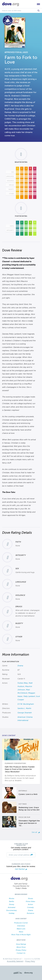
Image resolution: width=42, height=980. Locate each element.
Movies (12, 898)
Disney (12, 904)
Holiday (12, 913)
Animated (12, 907)
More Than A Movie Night (21, 935)
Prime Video (30, 901)
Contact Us (21, 953)
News (21, 932)
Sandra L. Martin (24, 708)
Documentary (12, 910)
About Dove (21, 947)
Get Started (21, 869)
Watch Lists (21, 929)
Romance (30, 913)
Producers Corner (21, 923)
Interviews (21, 926)
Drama (20, 666)
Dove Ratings (21, 944)
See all (36, 832)
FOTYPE (37, 959)
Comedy (30, 907)
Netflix (12, 901)
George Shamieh (25, 713)
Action (30, 904)
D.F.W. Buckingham (26, 704)
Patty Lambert (29, 696)
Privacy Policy (21, 950)
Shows (30, 898)
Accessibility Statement (15, 961)
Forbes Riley (23, 683)
